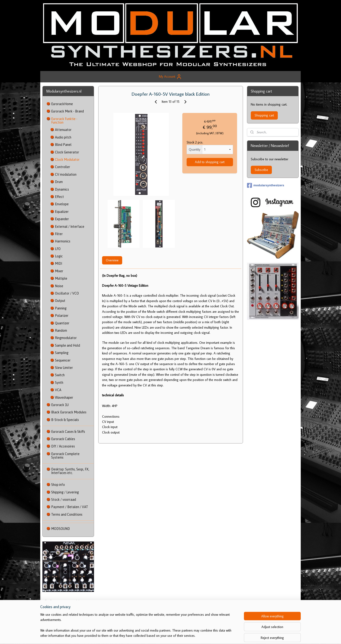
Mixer (59, 271)
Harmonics (63, 241)
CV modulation (66, 174)
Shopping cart (264, 115)
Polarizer (62, 316)
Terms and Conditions (67, 514)
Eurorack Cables (63, 439)
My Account (170, 77)
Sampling (62, 353)
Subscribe (261, 170)
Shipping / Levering (65, 492)
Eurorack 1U (60, 405)
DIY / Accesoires (63, 446)
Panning (61, 308)
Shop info (58, 485)
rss (170, 635)
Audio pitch (63, 137)
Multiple (61, 278)
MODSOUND (61, 529)
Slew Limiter (64, 368)
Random (61, 331)
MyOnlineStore (219, 635)
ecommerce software (184, 635)
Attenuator (63, 130)
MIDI (58, 264)
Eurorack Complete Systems (65, 456)
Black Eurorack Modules (69, 412)
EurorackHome (62, 104)
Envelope (62, 204)
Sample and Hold (67, 345)
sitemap (162, 635)
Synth (59, 383)
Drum (59, 182)
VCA (58, 390)
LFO (58, 249)
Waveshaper (64, 398)
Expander (62, 219)
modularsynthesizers (266, 185)
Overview (112, 260)
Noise (59, 286)
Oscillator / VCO (67, 293)
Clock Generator (67, 152)
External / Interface (70, 227)
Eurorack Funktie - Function (64, 121)
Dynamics (62, 189)
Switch (60, 375)
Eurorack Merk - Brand (67, 111)
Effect (59, 197)
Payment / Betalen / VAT (70, 507)
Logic (59, 256)
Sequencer (63, 360)
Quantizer (62, 323)
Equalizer (62, 212)
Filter (59, 234)
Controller (63, 167)
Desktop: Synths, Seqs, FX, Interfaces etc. (70, 471)
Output (60, 301)
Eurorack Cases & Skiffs (68, 432)
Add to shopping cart (210, 162)
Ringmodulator (66, 338)
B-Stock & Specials (65, 420)
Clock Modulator (67, 160)
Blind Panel (63, 145)
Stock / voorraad (64, 500)
